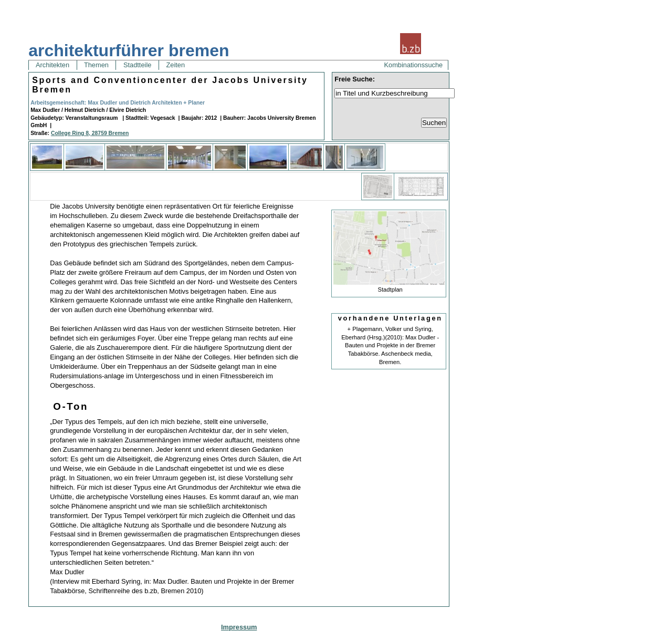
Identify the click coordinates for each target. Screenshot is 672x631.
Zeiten (176, 65)
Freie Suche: (355, 79)
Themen (97, 65)
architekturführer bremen (129, 50)
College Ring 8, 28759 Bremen (90, 133)
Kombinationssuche (414, 65)
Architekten (52, 65)
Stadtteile (137, 65)
